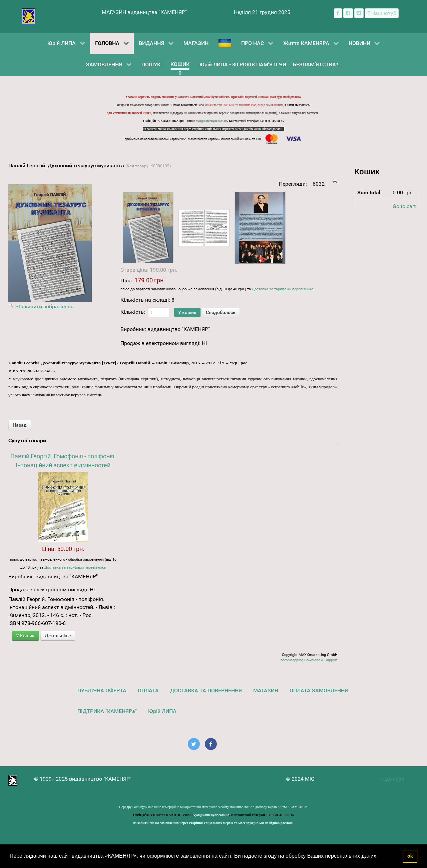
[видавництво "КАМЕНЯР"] (29, 16)
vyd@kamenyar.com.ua (212, 121)
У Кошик (25, 636)
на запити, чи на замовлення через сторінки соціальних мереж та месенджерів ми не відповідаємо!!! (213, 129)
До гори (392, 779)
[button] (380, 857)
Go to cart (404, 206)
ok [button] (410, 856)
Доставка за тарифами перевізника (283, 289)
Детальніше (58, 636)
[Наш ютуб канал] (382, 13)
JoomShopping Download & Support (308, 660)
